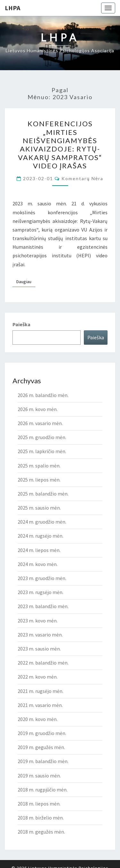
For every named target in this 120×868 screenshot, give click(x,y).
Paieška (21, 324)
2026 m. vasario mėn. (40, 423)
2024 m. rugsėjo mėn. (40, 536)
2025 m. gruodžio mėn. (42, 437)
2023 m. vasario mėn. (40, 635)
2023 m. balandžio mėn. (43, 606)
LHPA (12, 8)
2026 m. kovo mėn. (38, 409)
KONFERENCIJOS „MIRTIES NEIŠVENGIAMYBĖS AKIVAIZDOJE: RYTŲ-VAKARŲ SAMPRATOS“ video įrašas (60, 145)
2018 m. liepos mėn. (39, 804)
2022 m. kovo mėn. (38, 677)
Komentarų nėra (82, 178)
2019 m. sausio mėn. (39, 776)
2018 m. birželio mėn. (41, 818)
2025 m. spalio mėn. (39, 466)
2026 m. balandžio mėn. (43, 395)
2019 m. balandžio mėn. (43, 761)
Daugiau (26, 281)
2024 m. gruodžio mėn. (42, 522)
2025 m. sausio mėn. (39, 508)
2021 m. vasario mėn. (40, 705)
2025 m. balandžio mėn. (43, 494)
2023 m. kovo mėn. (38, 621)
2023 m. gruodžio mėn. (42, 578)
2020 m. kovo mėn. (38, 719)
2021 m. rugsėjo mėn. (40, 691)
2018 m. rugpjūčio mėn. (43, 790)
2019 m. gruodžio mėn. (42, 733)
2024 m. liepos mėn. (39, 550)
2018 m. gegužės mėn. (41, 832)
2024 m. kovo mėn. (38, 564)
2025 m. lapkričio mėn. (42, 451)
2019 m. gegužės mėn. (41, 747)
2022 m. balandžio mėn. (43, 663)
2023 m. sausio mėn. (39, 649)
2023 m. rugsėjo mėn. (40, 592)
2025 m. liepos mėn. (39, 480)
